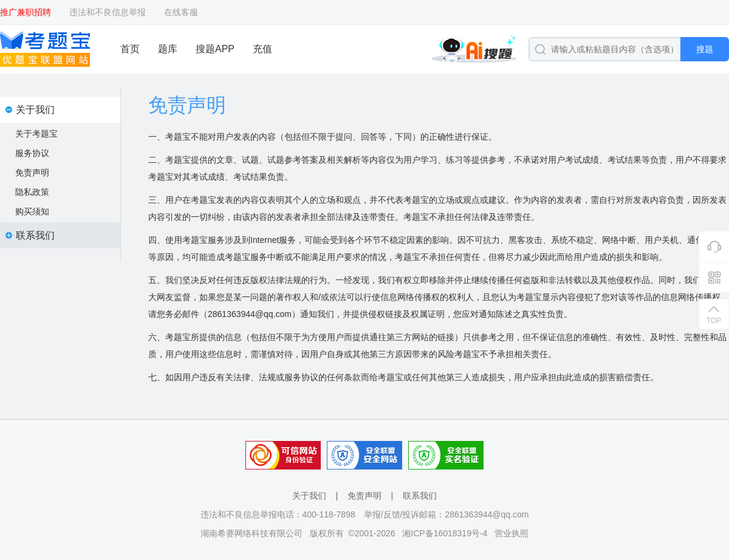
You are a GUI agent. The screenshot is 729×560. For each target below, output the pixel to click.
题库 (168, 49)
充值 (262, 49)
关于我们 (309, 496)
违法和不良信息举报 (108, 12)
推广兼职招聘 (26, 12)
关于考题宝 (36, 134)
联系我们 (420, 496)
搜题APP (215, 49)
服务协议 (32, 153)
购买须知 (32, 211)
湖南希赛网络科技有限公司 (252, 533)
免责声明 (32, 172)
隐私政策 (32, 192)
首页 (130, 49)
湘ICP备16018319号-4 (445, 533)
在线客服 (181, 12)
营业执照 (512, 533)
